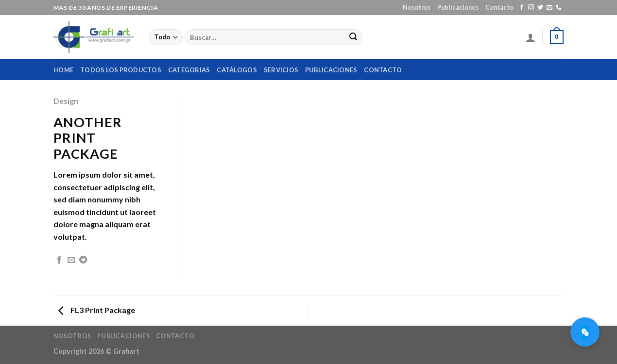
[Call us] (559, 8)
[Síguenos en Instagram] (531, 8)
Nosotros (417, 7)
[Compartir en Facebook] (59, 260)
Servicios (281, 70)
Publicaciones (458, 7)
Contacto (499, 7)
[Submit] (353, 37)
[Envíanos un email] (549, 8)
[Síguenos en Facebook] (522, 8)
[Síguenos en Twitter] (540, 8)
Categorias (189, 70)
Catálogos (237, 70)
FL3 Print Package (97, 310)
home (63, 70)
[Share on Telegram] (83, 260)
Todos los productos (121, 70)
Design (66, 101)
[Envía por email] (71, 260)
